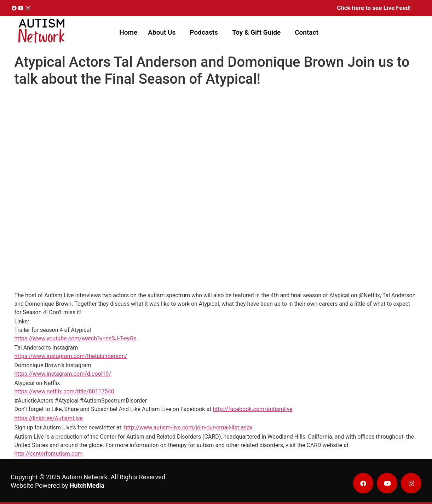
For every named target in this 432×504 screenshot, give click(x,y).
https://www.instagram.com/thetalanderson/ (71, 356)
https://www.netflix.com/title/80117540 (64, 391)
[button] (163, 32)
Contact (307, 32)
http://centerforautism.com (49, 454)
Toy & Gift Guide (256, 32)
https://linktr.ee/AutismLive (49, 418)
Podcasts (204, 32)
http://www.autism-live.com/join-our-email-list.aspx (188, 427)
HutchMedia (87, 485)
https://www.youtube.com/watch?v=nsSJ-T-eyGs (76, 338)
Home (128, 32)
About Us (162, 32)
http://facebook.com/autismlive (252, 409)
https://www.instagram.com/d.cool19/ (63, 374)
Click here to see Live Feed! (374, 8)
